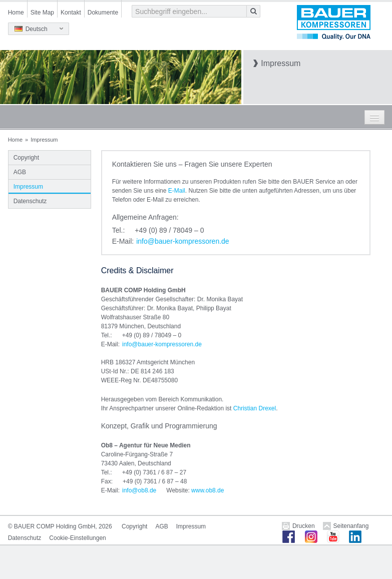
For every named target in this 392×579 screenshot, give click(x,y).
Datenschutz (30, 201)
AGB (20, 172)
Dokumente (103, 13)
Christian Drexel (255, 408)
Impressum (28, 187)
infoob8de (139, 490)
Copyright (26, 158)
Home (16, 13)
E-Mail (177, 191)
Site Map (42, 13)
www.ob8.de (208, 490)
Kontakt (71, 13)
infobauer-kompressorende (182, 241)
